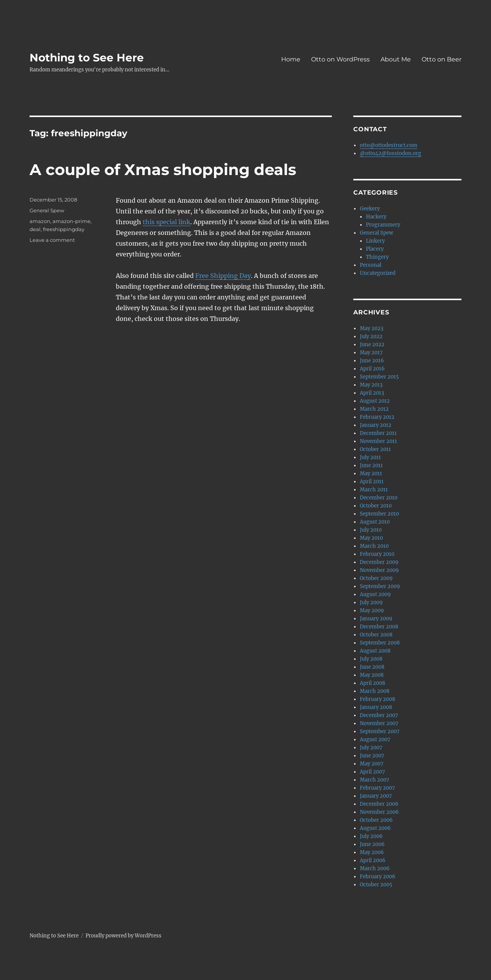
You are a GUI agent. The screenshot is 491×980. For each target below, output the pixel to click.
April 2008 (372, 683)
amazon (40, 221)
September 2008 (380, 643)
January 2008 (376, 707)
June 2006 (372, 844)
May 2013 (371, 385)
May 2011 (371, 473)
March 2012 (374, 409)
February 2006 (378, 877)
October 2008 (376, 635)
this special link (166, 222)
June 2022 (372, 345)
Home (291, 59)
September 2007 (380, 731)
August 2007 (375, 740)
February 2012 (377, 417)
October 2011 (375, 449)
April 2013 (372, 393)
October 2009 (376, 578)
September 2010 (379, 514)
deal (35, 229)
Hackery (376, 217)
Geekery (370, 209)
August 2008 (375, 651)
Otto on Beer (442, 59)
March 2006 (375, 868)
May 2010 (371, 538)
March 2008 (375, 691)
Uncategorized (378, 273)
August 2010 (375, 522)
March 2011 (374, 490)
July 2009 (371, 602)
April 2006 (373, 860)
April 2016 (372, 369)
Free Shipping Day (223, 276)
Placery (375, 249)
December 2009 (379, 562)
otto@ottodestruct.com (389, 145)
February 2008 (377, 699)
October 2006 (376, 820)
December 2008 (379, 627)
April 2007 (372, 772)
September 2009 (380, 586)
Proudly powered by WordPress (124, 936)
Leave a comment (52, 240)
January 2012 (376, 425)
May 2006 (372, 852)
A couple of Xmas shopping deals (163, 169)
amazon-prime (72, 221)
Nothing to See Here (87, 58)
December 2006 (379, 804)
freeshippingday (64, 229)
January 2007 (376, 796)
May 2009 (372, 611)
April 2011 (372, 482)
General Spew (47, 210)
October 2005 (376, 885)
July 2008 (371, 659)
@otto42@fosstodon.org (390, 153)
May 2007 (372, 764)
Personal (371, 265)
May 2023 (372, 328)
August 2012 (375, 401)
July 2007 (371, 748)
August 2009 (375, 594)
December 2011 (378, 433)
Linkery (375, 241)
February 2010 (377, 554)
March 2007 (375, 780)
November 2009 (379, 570)
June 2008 (372, 667)
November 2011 (378, 441)
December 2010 (379, 498)
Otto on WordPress (340, 59)
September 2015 (379, 377)
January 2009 (376, 619)
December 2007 (379, 715)
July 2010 (371, 530)
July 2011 (370, 457)
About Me (396, 59)
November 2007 (379, 723)
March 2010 (374, 546)
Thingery (377, 257)
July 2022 (371, 336)
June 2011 (371, 465)
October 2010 (376, 506)
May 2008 (372, 675)
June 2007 (372, 756)
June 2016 (372, 361)
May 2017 (371, 353)
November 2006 (379, 812)
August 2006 (375, 828)
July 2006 (371, 836)
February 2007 (377, 788)
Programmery (383, 225)
